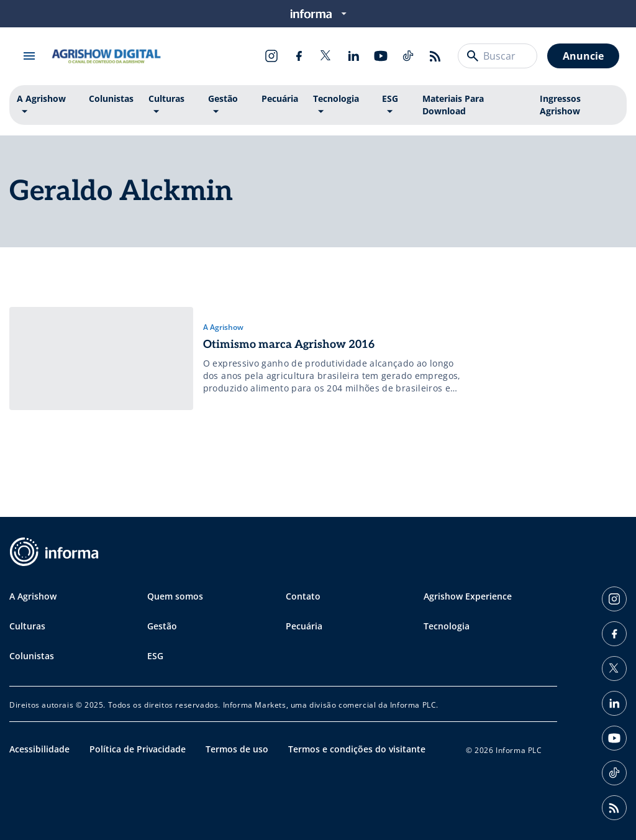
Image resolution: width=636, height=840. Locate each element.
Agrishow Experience (468, 596)
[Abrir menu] (29, 56)
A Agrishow (41, 98)
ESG (390, 98)
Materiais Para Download (453, 105)
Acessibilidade (39, 749)
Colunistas (111, 98)
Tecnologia (336, 98)
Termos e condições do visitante (357, 749)
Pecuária (280, 98)
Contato (303, 596)
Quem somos (175, 596)
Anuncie (583, 56)
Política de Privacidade (138, 749)
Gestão (223, 98)
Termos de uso (237, 749)
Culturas (166, 98)
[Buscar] (473, 56)
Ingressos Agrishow (560, 105)
